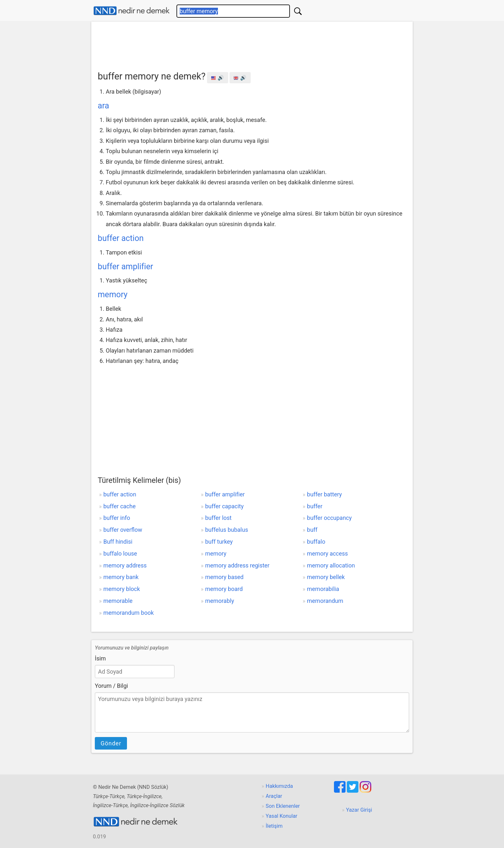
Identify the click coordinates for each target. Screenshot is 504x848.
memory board (224, 589)
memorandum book (128, 613)
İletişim (274, 826)
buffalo (316, 542)
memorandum (325, 601)
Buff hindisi (118, 542)
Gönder (111, 743)
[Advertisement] (252, 44)
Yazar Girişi (359, 810)
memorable (118, 601)
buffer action (121, 238)
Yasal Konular (282, 816)
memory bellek (326, 577)
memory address (125, 565)
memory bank (121, 577)
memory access (327, 553)
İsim (100, 658)
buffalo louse (120, 553)
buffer (315, 506)
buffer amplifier (125, 267)
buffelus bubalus (226, 530)
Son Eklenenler (283, 806)
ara (103, 106)
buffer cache (119, 506)
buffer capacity (224, 506)
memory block (122, 589)
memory (113, 295)
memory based (224, 577)
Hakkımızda (279, 786)
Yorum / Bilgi (111, 686)
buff (312, 530)
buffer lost (218, 518)
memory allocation (331, 565)
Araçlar (274, 796)
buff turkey (219, 542)
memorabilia (323, 589)
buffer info (117, 518)
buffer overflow (123, 530)
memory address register (237, 565)
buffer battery (324, 494)
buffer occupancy (329, 518)
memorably (220, 601)
